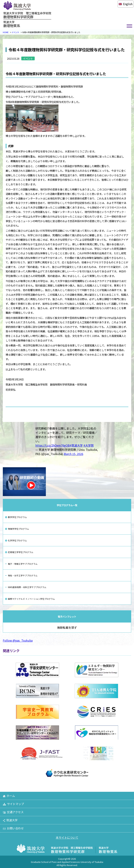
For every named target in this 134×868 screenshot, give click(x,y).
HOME (6, 32)
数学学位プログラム (17, 517)
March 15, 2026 (74, 454)
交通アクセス (13, 812)
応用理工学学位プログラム (21, 552)
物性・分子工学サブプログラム (23, 575)
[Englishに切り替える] (125, 4)
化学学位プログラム (17, 540)
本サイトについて (67, 837)
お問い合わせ (13, 828)
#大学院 (89, 445)
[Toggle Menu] (129, 26)
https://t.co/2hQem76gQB (53, 445)
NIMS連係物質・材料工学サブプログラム (27, 587)
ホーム (9, 796)
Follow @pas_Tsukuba (18, 640)
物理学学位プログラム (18, 529)
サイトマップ (13, 804)
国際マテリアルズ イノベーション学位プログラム (31, 599)
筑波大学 (10, 820)
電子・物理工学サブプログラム (23, 564)
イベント (15, 32)
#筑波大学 (76, 445)
